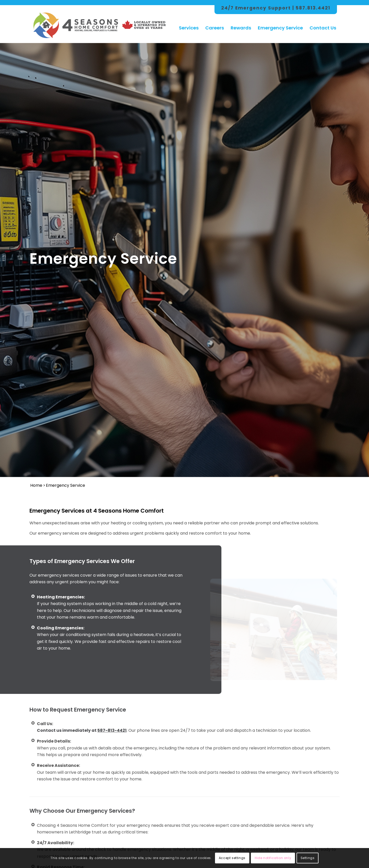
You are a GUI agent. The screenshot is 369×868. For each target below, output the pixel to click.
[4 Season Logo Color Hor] (75, 23)
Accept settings (232, 858)
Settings (308, 858)
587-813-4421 (112, 730)
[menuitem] (189, 23)
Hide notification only (273, 858)
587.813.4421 (313, 8)
